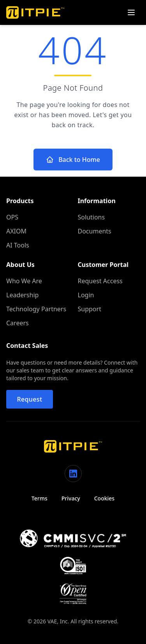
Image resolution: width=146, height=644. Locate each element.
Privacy (71, 498)
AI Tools (18, 245)
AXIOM (16, 231)
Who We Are (24, 281)
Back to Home (73, 160)
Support (90, 309)
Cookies (104, 498)
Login (86, 295)
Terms (40, 498)
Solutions (91, 217)
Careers (18, 323)
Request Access (100, 281)
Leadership (22, 295)
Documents (95, 231)
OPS (12, 217)
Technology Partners (36, 309)
